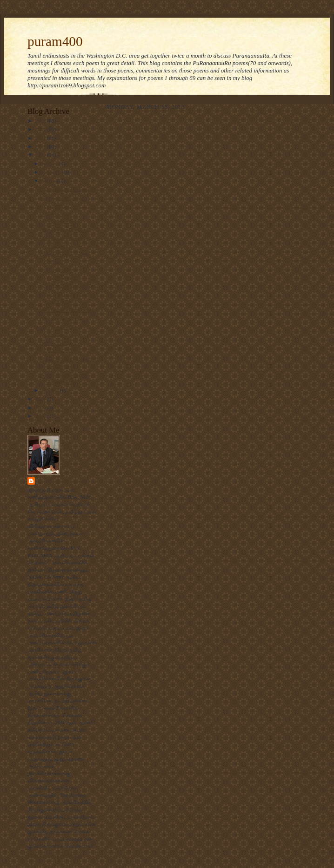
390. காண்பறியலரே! (64, 230)
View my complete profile (55, 855)
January (51, 164)
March (49, 181)
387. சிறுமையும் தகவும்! (68, 189)
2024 (41, 399)
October (51, 390)
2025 (41, 408)
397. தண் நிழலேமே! (64, 318)
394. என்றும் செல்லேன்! (68, 285)
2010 (41, 129)
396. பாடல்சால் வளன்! (67, 310)
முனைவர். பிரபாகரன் (62, 481)
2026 (41, 416)
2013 (41, 155)
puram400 (55, 41)
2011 (41, 138)
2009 (41, 121)
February (52, 172)
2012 (41, 146)
